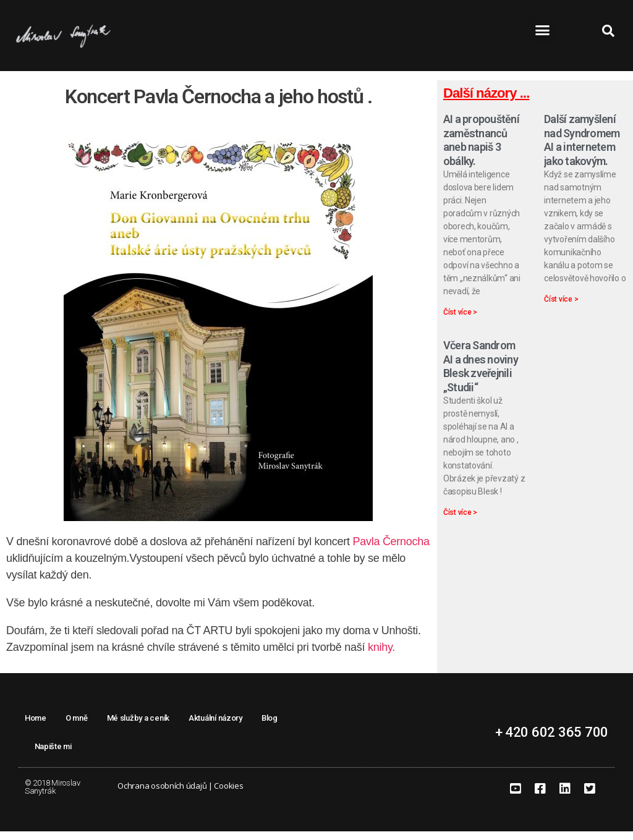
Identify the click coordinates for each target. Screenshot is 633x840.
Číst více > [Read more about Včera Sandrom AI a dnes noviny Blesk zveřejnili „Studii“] (460, 522)
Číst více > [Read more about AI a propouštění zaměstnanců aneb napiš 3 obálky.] (460, 321)
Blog (270, 727)
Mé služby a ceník (138, 727)
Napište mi (53, 756)
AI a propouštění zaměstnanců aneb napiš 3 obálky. (481, 149)
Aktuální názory (215, 727)
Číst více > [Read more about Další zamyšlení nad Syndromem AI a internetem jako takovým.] (561, 308)
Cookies (228, 795)
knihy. (381, 656)
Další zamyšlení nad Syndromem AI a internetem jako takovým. (582, 149)
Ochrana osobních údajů (162, 795)
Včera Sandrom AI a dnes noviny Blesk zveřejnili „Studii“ (481, 375)
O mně (77, 727)
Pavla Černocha (391, 551)
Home (36, 727)
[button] (542, 30)
